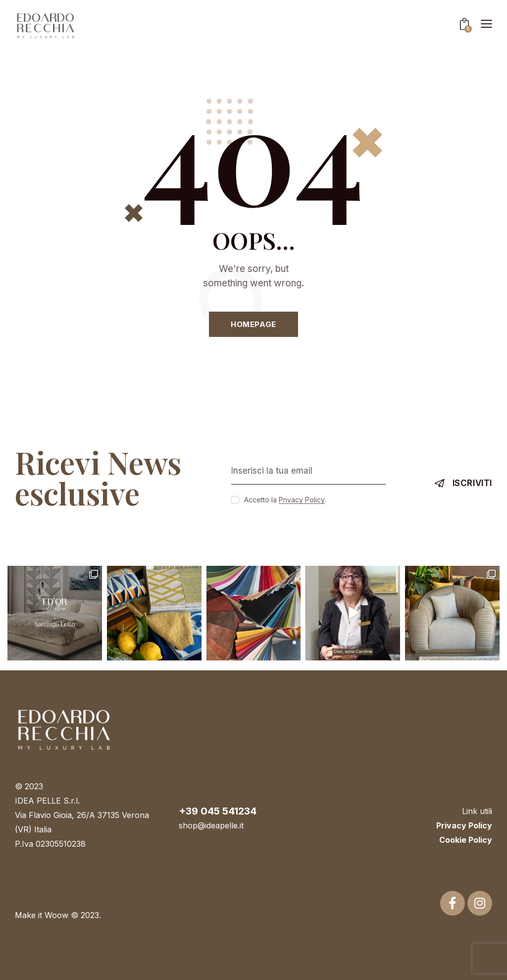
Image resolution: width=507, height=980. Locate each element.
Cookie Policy (466, 840)
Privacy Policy (302, 500)
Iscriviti (472, 483)
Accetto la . (285, 500)
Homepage (253, 324)
